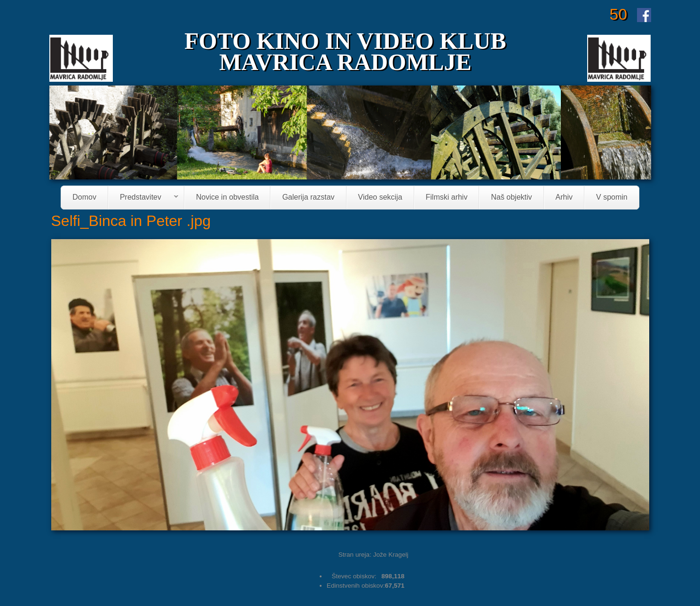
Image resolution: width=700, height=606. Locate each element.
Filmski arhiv (447, 198)
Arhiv (564, 198)
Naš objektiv (511, 198)
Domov (84, 198)
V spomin (612, 198)
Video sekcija (380, 198)
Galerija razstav (308, 198)
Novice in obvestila (227, 198)
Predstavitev (143, 198)
